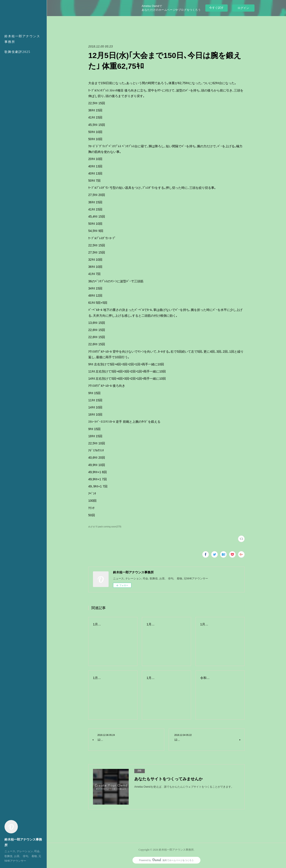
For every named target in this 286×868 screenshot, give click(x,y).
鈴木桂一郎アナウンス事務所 (22, 39)
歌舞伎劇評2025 (17, 52)
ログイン (243, 8)
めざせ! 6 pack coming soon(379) (105, 527)
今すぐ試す (216, 8)
